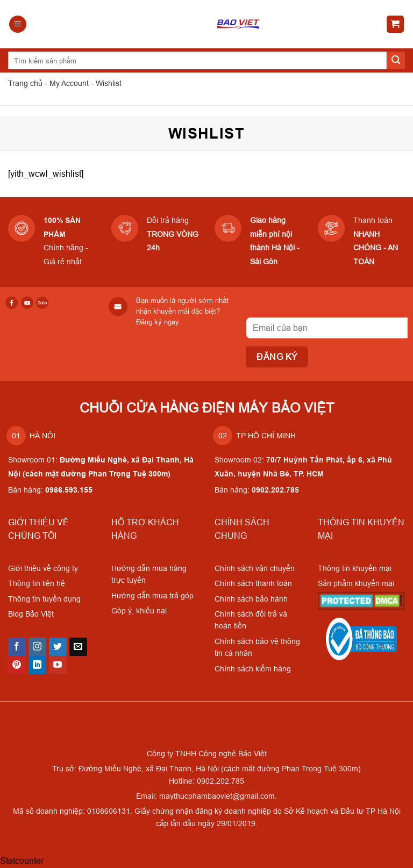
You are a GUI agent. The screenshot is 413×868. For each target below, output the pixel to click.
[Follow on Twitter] (58, 647)
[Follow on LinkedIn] (37, 665)
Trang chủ (25, 83)
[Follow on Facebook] (17, 647)
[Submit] (396, 61)
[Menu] (18, 24)
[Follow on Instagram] (37, 647)
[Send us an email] (78, 647)
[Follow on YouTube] (58, 665)
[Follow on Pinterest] (17, 665)
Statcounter (22, 860)
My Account (69, 83)
